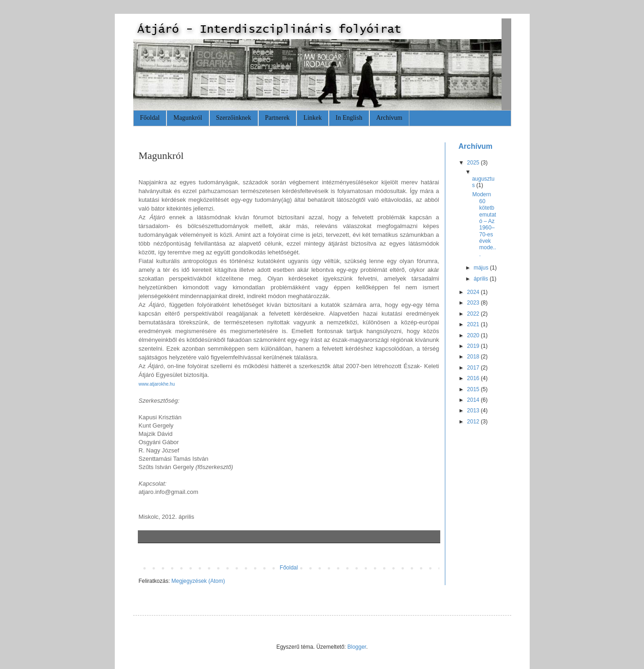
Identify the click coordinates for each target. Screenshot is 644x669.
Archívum (389, 118)
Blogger (357, 647)
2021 (474, 324)
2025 (474, 163)
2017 (474, 368)
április (482, 279)
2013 (474, 411)
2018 (474, 357)
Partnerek (278, 118)
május (482, 268)
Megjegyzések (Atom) (198, 581)
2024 (474, 292)
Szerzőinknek (234, 118)
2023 (474, 303)
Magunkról (188, 118)
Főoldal (150, 118)
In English (349, 118)
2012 (474, 422)
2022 (474, 314)
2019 (474, 346)
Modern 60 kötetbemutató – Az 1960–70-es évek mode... (484, 224)
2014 (474, 400)
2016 (474, 378)
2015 (474, 389)
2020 (474, 335)
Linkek (313, 118)
